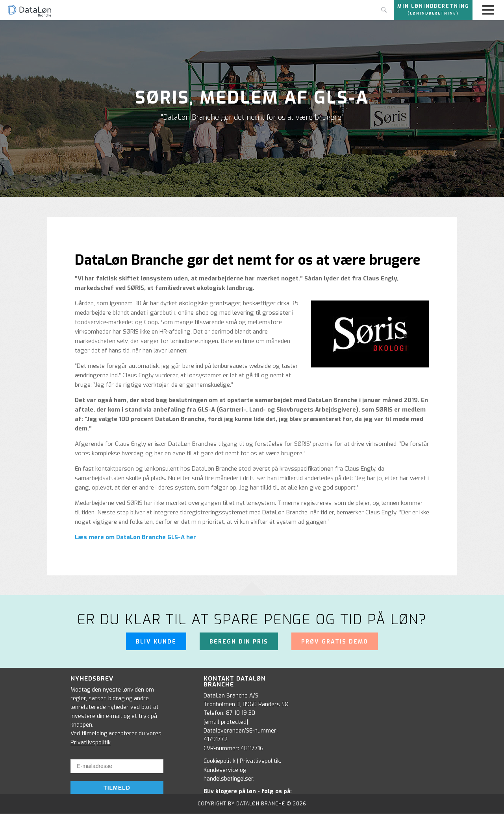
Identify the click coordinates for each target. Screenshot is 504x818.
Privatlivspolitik (91, 743)
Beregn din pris (239, 642)
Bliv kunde (156, 642)
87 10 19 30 (241, 713)
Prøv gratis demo (335, 642)
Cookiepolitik (220, 761)
